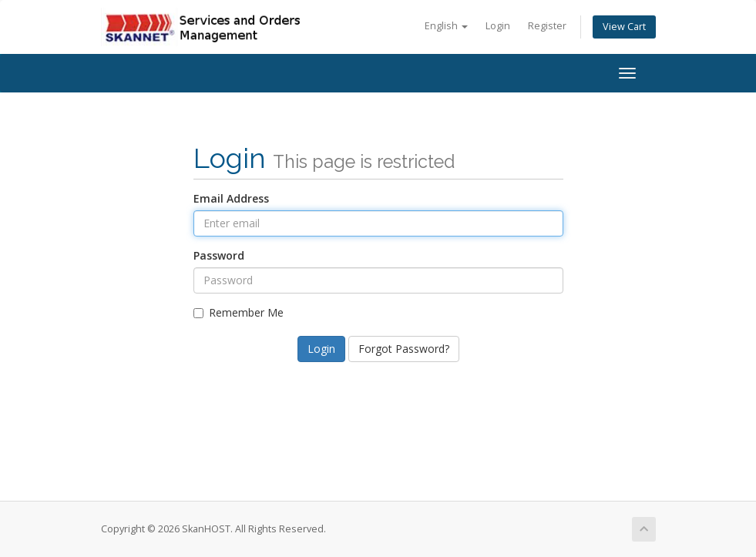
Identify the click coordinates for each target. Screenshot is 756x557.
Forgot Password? (404, 349)
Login (498, 26)
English (446, 26)
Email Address (231, 198)
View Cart (624, 27)
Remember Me (239, 312)
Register (547, 26)
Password (219, 255)
